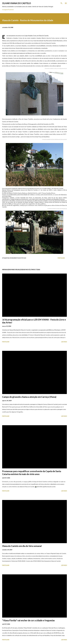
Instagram (5, 10)
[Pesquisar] (61, 3)
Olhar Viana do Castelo (17, 3)
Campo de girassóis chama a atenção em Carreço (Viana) (29, 397)
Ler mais (64, 342)
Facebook (11, 10)
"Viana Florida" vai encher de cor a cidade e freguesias (28, 620)
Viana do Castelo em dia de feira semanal (22, 546)
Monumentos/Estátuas (18, 258)
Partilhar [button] (61, 258)
